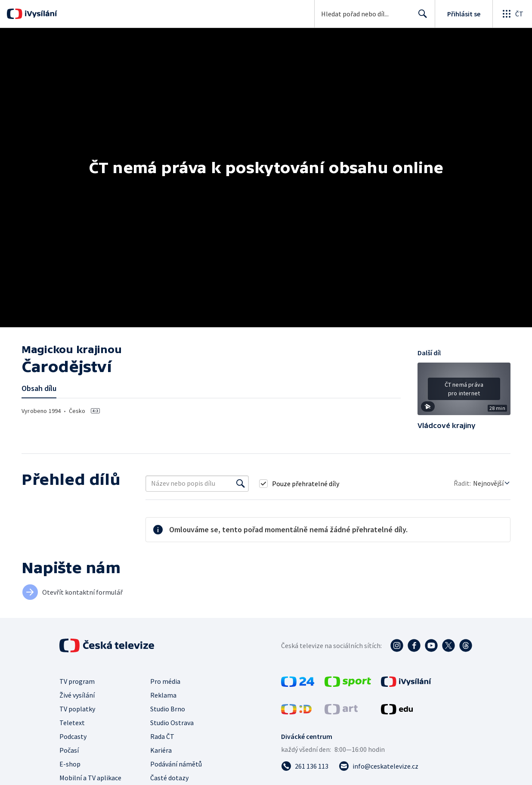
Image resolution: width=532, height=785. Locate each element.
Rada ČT (162, 736)
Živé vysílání (77, 695)
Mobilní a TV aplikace (90, 778)
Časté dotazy (169, 778)
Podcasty (73, 736)
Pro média (165, 681)
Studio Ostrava (172, 723)
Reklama (163, 695)
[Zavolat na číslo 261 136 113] (305, 766)
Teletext (72, 723)
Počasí (69, 750)
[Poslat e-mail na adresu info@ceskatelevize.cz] (379, 766)
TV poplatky (77, 709)
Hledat (420, 17)
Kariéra (161, 750)
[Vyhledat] (241, 484)
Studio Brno (168, 709)
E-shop (70, 764)
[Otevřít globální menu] (512, 14)
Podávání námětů (176, 764)
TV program (77, 681)
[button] (464, 392)
